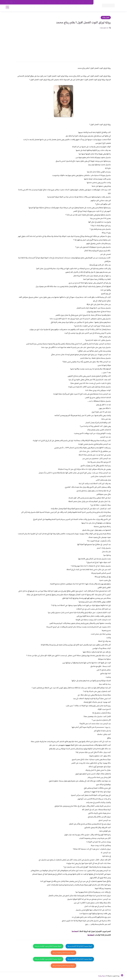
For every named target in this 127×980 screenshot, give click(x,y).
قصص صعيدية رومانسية (37, 8)
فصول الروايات (87, 8)
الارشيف (42, 2)
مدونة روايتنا (102, 976)
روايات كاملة (77, 8)
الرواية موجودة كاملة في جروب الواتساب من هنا (48, 946)
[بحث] (7, 8)
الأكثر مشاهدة (67, 8)
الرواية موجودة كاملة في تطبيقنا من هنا (63, 953)
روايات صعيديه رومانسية (54, 8)
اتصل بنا (89, 2)
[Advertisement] (63, 44)
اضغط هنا (91, 935)
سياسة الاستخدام (63, 2)
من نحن (73, 2)
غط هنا (74, 932)
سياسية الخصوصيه (51, 2)
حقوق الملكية (81, 2)
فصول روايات (106, 18)
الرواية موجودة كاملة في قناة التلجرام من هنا (80, 946)
